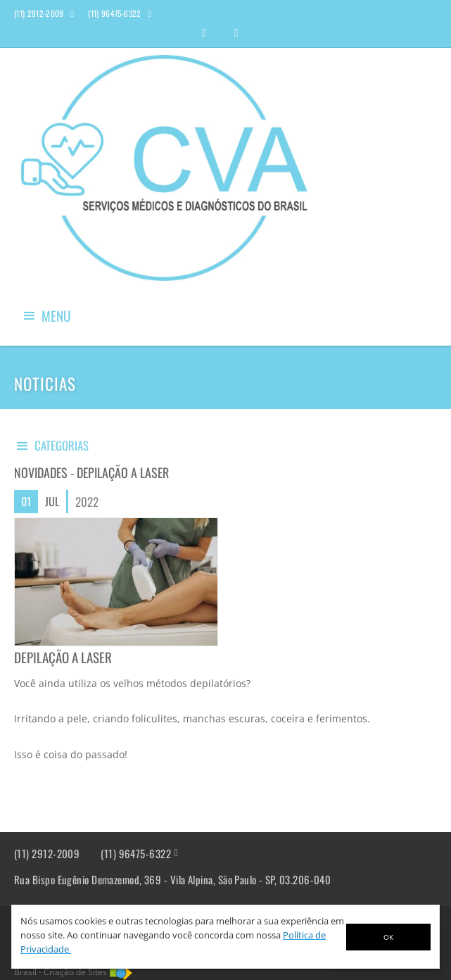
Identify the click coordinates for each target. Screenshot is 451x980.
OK (388, 937)
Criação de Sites (75, 972)
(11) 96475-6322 (136, 854)
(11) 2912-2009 (47, 854)
